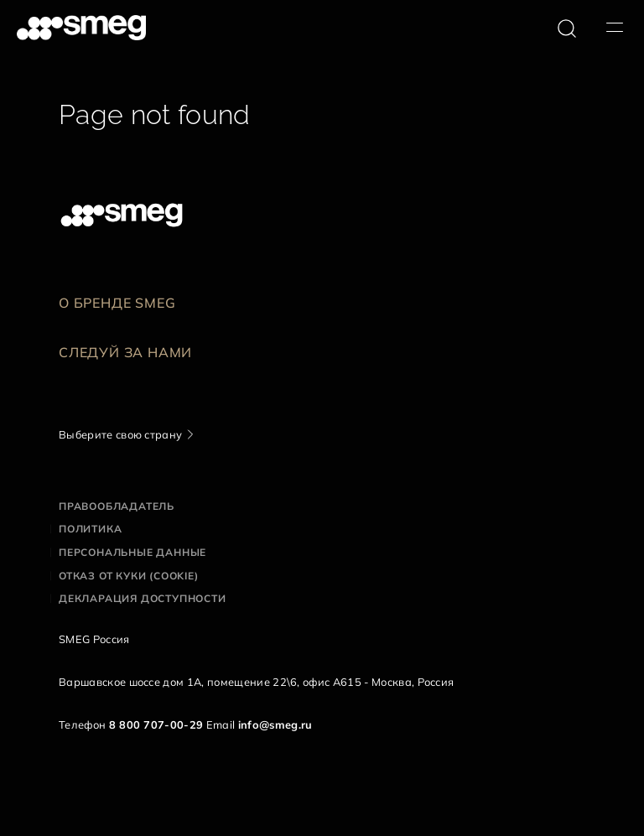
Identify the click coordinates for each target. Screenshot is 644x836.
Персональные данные (132, 552)
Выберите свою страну (120, 434)
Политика (90, 529)
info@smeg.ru (275, 724)
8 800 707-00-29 (156, 724)
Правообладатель (117, 506)
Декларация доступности (143, 598)
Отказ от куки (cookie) (129, 576)
